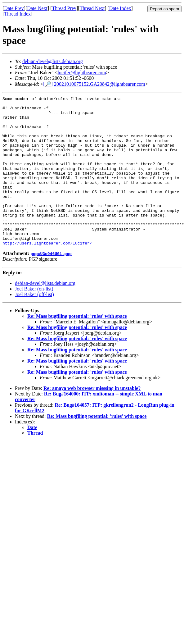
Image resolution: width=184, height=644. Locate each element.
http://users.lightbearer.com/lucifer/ (47, 273)
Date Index (120, 8)
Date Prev (14, 8)
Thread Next (92, 8)
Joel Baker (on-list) (34, 319)
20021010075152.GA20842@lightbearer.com (100, 84)
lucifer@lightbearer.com (82, 73)
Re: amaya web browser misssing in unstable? (92, 418)
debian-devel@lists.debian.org (53, 61)
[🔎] (48, 84)
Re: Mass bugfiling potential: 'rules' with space (77, 346)
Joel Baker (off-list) (34, 324)
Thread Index (17, 14)
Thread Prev (64, 8)
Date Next (37, 8)
